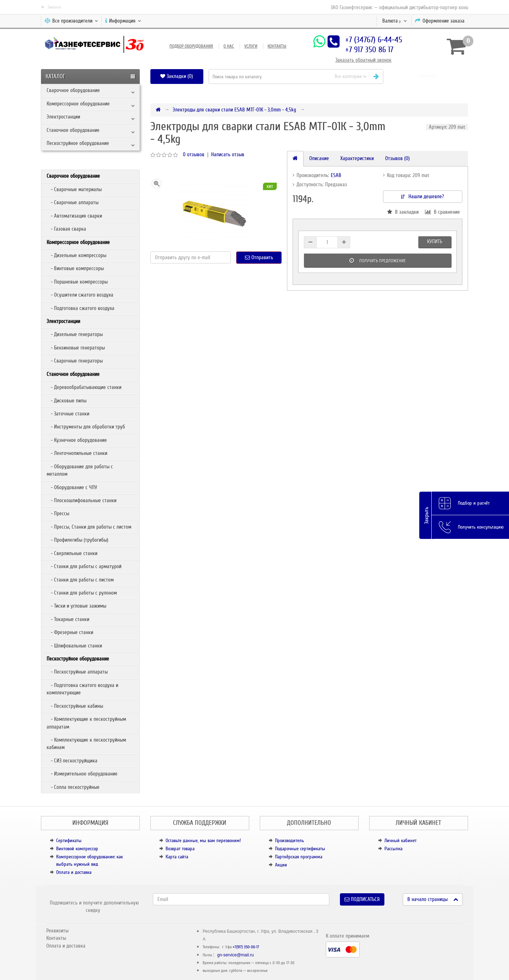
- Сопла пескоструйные (73, 787)
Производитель (289, 841)
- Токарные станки (68, 619)
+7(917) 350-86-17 (246, 947)
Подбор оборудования (191, 46)
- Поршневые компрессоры (77, 282)
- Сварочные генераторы (75, 361)
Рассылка (393, 849)
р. (395, 21)
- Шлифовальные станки (74, 646)
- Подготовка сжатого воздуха (80, 308)
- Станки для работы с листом (80, 580)
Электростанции (63, 117)
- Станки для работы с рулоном (82, 593)
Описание (319, 158)
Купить (435, 242)
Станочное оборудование (73, 130)
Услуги (251, 46)
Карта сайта (177, 857)
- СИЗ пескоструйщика (72, 761)
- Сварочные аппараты (73, 202)
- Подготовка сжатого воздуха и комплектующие (82, 689)
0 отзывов (194, 154)
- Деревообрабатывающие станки (84, 387)
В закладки (403, 212)
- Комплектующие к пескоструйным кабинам (86, 744)
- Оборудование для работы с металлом (80, 470)
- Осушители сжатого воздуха (80, 295)
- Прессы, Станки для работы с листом (89, 527)
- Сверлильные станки (72, 553)
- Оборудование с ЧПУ (72, 487)
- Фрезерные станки (70, 632)
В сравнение (442, 212)
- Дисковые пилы (67, 401)
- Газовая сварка (66, 229)
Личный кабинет (400, 841)
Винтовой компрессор (77, 849)
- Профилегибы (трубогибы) (77, 540)
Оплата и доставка (74, 872)
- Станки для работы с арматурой (84, 566)
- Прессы (58, 513)
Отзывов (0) (397, 158)
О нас (229, 46)
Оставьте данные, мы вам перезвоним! (203, 841)
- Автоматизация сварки (74, 216)
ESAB (336, 175)
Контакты (277, 46)
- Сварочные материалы (74, 189)
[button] (428, 76)
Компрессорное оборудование (78, 104)
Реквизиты (57, 931)
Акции (281, 865)
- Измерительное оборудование (82, 774)
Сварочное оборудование (73, 90)
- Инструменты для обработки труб (86, 427)
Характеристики (357, 158)
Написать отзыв (228, 154)
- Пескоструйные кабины (75, 706)
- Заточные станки (68, 414)
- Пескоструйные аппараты (77, 672)
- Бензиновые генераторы (76, 348)
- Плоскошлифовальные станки (82, 500)
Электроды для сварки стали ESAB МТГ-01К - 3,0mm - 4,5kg (234, 110)
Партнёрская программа (299, 857)
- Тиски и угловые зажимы (76, 606)
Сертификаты (69, 841)
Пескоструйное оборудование (78, 143)
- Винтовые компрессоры (75, 268)
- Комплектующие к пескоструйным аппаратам (86, 723)
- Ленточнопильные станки (77, 453)
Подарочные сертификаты (300, 849)
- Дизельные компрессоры (76, 255)
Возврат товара (180, 849)
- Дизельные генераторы (75, 334)
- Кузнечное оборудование (77, 440)
